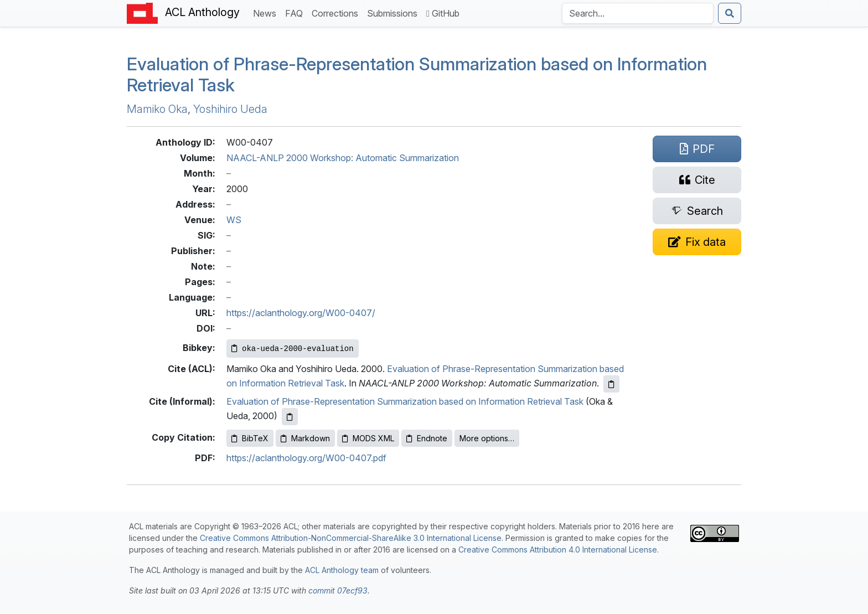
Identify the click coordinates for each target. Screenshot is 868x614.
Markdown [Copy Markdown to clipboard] (305, 438)
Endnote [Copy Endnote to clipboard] (427, 438)
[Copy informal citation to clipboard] (290, 417)
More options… (487, 438)
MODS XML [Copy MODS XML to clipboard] (368, 438)
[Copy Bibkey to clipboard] (293, 349)
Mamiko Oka (157, 109)
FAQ (296, 12)
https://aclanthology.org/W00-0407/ (301, 313)
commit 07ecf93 (338, 590)
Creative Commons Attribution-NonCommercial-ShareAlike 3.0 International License (351, 538)
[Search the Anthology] (638, 13)
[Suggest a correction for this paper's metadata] (697, 242)
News (267, 12)
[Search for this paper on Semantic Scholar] (697, 211)
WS (234, 220)
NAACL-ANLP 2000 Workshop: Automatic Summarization (343, 158)
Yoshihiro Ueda (230, 109)
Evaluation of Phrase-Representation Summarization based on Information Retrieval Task (417, 74)
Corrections (337, 12)
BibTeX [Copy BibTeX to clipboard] (250, 438)
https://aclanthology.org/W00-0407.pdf (306, 458)
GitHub (443, 13)
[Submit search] (730, 13)
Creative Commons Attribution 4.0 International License (558, 549)
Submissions (394, 12)
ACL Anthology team (342, 570)
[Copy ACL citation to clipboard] (611, 384)
